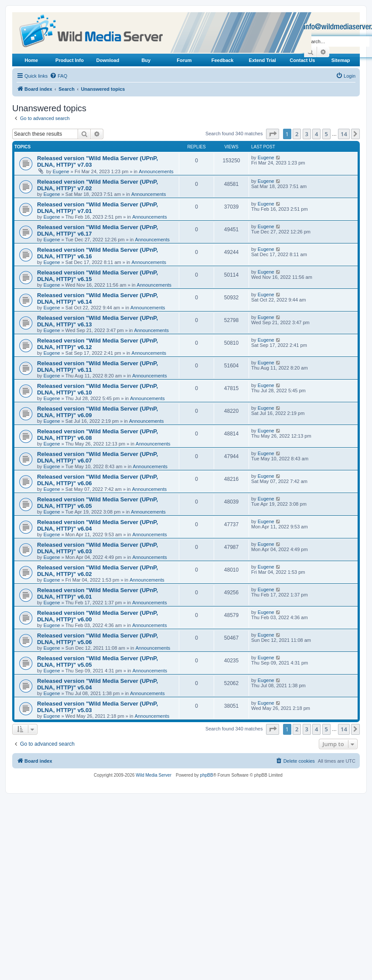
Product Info (70, 60)
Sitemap (341, 60)
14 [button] (344, 134)
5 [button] (326, 134)
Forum (184, 60)
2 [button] (297, 134)
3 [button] (307, 134)
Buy (146, 60)
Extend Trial (263, 60)
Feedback (223, 60)
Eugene (61, 171)
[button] (273, 134)
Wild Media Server (154, 775)
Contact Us (302, 60)
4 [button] (316, 134)
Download (108, 60)
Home (32, 60)
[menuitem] (58, 76)
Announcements (156, 171)
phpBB (207, 775)
